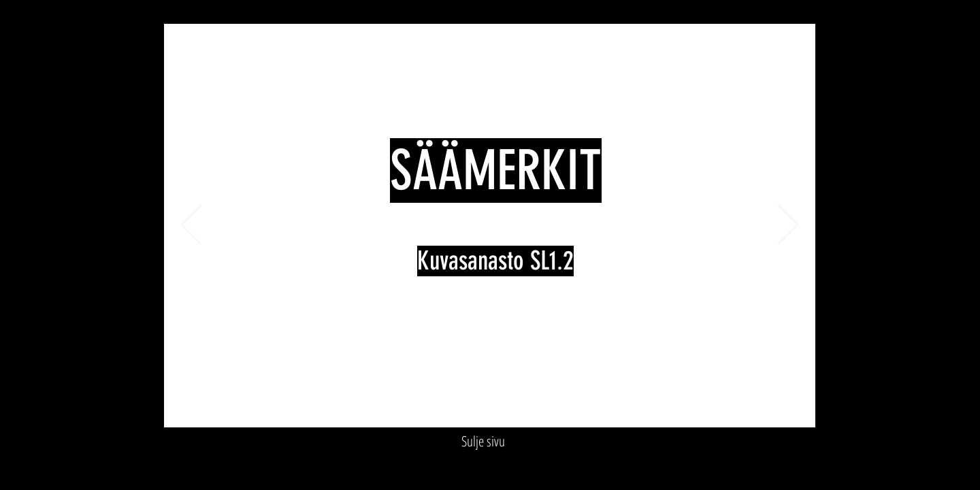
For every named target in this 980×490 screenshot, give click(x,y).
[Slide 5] (498, 406)
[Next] (788, 226)
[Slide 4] (482, 406)
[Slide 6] (513, 406)
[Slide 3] (467, 406)
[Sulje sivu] (483, 442)
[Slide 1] (435, 406)
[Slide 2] (451, 406)
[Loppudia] (545, 406)
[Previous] (191, 226)
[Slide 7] (529, 406)
